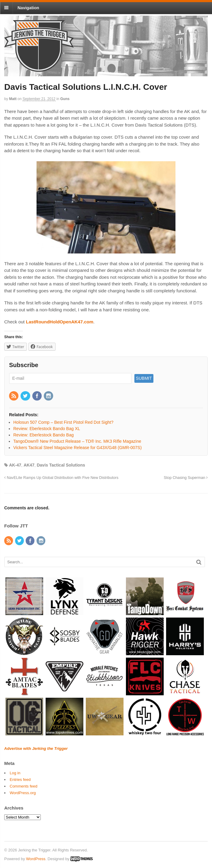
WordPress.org (23, 793)
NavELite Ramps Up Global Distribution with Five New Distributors (61, 478)
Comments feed (24, 786)
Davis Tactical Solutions (61, 465)
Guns (65, 99)
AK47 (29, 465)
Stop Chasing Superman (186, 478)
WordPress (36, 859)
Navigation (28, 8)
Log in (15, 773)
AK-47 (15, 465)
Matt (13, 99)
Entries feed (20, 780)
